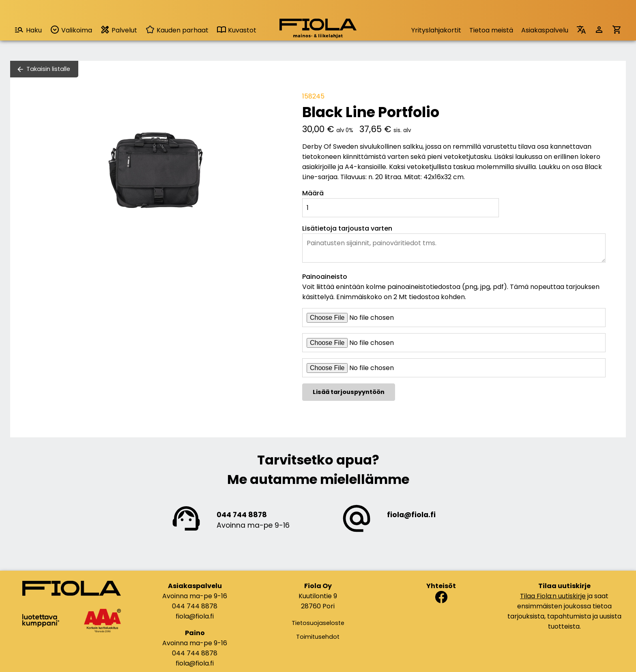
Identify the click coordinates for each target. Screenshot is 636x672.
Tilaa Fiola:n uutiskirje (553, 596)
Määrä (313, 193)
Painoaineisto (325, 277)
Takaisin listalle (48, 69)
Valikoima (71, 30)
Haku (28, 30)
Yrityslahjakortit (436, 30)
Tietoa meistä (491, 30)
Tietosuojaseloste (318, 623)
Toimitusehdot (318, 637)
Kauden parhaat (177, 30)
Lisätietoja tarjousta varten (347, 228)
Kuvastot (236, 30)
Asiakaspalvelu (545, 30)
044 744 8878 (242, 515)
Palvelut (119, 30)
